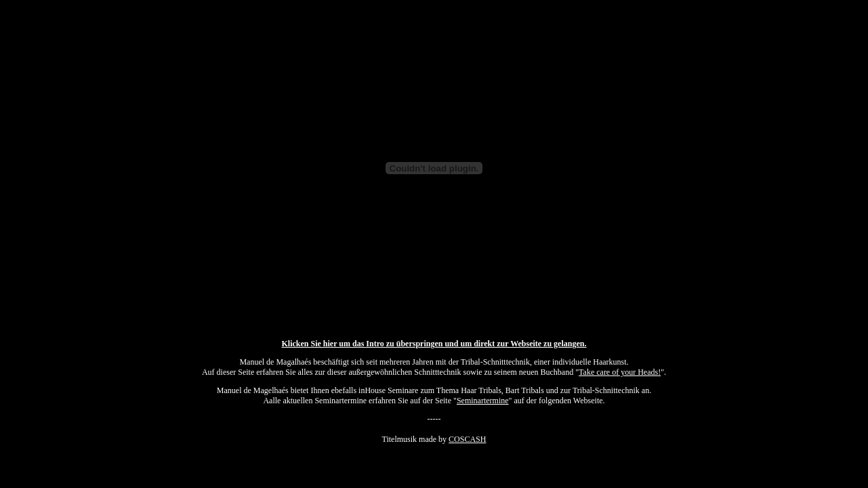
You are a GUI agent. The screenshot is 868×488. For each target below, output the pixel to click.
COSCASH (467, 439)
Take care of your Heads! (620, 372)
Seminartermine (483, 401)
